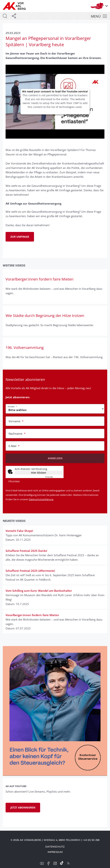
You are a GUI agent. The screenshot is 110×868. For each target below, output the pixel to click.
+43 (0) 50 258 (91, 840)
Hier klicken (39, 473)
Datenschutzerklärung (41, 499)
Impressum (55, 852)
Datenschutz (55, 847)
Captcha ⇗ (54, 477)
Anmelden (55, 458)
